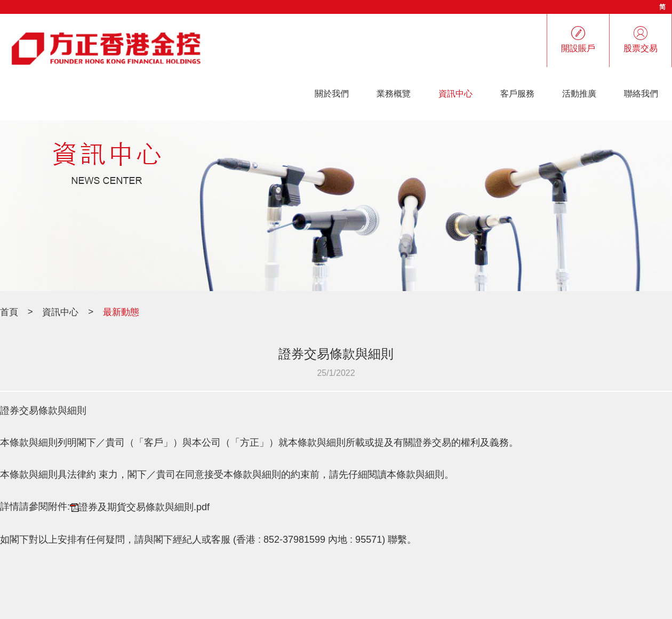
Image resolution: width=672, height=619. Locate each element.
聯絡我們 (641, 94)
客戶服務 (517, 94)
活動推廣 (579, 94)
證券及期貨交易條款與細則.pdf (144, 508)
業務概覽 (394, 94)
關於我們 (332, 94)
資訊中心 (455, 94)
